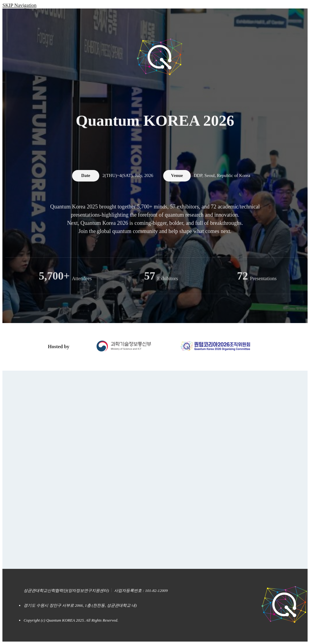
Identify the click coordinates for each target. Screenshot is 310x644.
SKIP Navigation (20, 5)
